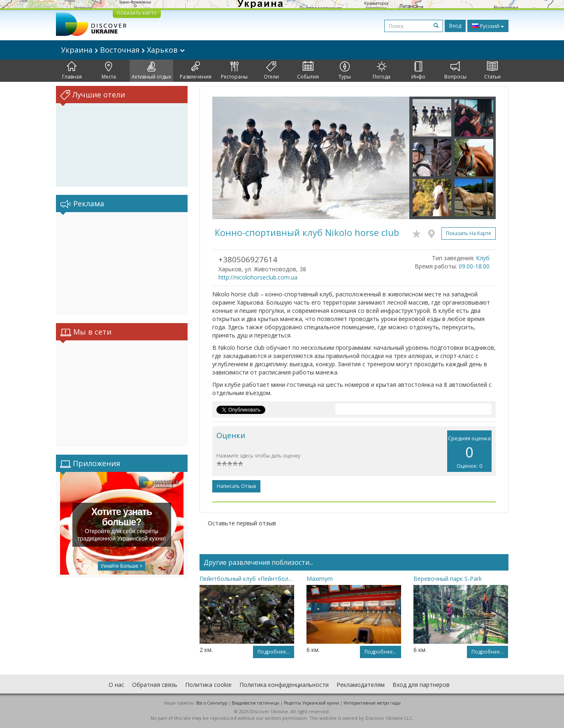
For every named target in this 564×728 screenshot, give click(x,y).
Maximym (320, 579)
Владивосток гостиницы (255, 703)
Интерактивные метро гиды (372, 703)
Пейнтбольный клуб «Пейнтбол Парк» (247, 579)
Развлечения (196, 71)
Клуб (483, 258)
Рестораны (234, 71)
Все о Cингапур (212, 703)
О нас (116, 685)
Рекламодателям (361, 685)
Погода (382, 71)
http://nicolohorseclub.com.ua (258, 277)
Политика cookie (208, 685)
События (308, 71)
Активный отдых (151, 71)
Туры (345, 71)
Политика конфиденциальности (284, 685)
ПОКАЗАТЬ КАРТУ (137, 13)
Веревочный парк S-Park (448, 579)
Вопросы (455, 71)
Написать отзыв (236, 486)
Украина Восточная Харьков (123, 50)
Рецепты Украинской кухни (311, 703)
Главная (72, 71)
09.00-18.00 (474, 266)
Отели (271, 71)
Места (109, 71)
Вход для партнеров (421, 685)
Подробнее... (274, 652)
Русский (488, 26)
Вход (455, 26)
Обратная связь (155, 685)
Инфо (418, 71)
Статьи (492, 71)
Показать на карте (469, 233)
